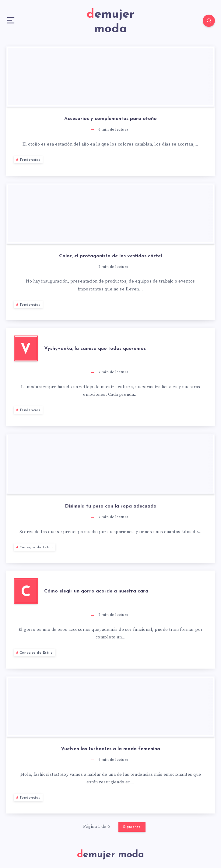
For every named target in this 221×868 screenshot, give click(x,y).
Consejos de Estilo (36, 547)
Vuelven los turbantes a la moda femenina (111, 749)
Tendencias (30, 160)
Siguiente (132, 827)
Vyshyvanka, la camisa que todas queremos (95, 349)
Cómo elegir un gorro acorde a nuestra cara (96, 591)
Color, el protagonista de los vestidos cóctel (111, 256)
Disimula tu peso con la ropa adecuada (111, 506)
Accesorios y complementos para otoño (111, 119)
